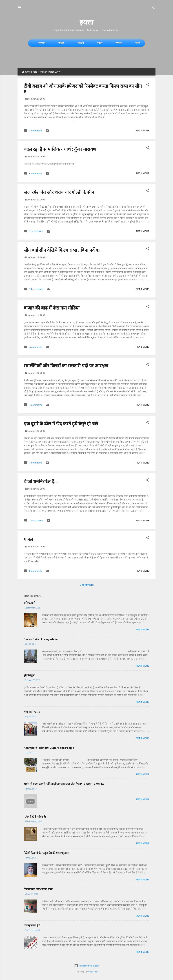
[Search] (154, 8)
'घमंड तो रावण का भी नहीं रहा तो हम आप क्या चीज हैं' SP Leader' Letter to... (65, 784)
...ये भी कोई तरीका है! (35, 817)
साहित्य (61, 43)
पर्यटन (100, 43)
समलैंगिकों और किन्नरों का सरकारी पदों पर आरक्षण (66, 366)
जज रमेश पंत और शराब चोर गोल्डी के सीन (59, 192)
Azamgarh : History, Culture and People (49, 748)
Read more (143, 131)
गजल (28, 539)
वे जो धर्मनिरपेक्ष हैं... (41, 481)
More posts (87, 585)
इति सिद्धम (29, 675)
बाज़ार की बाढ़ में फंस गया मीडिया (52, 308)
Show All (145, 72)
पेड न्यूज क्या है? (32, 925)
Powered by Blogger (87, 966)
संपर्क (138, 43)
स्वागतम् (42, 43)
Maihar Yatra (32, 712)
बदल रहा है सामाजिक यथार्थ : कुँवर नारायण (60, 149)
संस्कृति (81, 43)
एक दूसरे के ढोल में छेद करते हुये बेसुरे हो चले (61, 424)
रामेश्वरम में (29, 603)
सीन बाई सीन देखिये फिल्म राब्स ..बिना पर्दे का (62, 250)
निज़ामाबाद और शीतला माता (38, 889)
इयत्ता (87, 22)
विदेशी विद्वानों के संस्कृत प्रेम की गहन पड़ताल (46, 853)
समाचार (119, 43)
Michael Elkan (93, 972)
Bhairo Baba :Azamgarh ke (41, 639)
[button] (147, 85)
